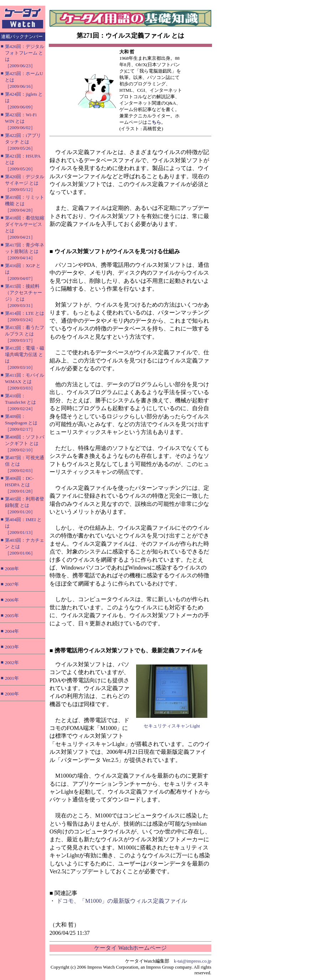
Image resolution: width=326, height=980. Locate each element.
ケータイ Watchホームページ (130, 948)
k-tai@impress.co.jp (193, 961)
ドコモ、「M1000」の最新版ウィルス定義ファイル (122, 901)
